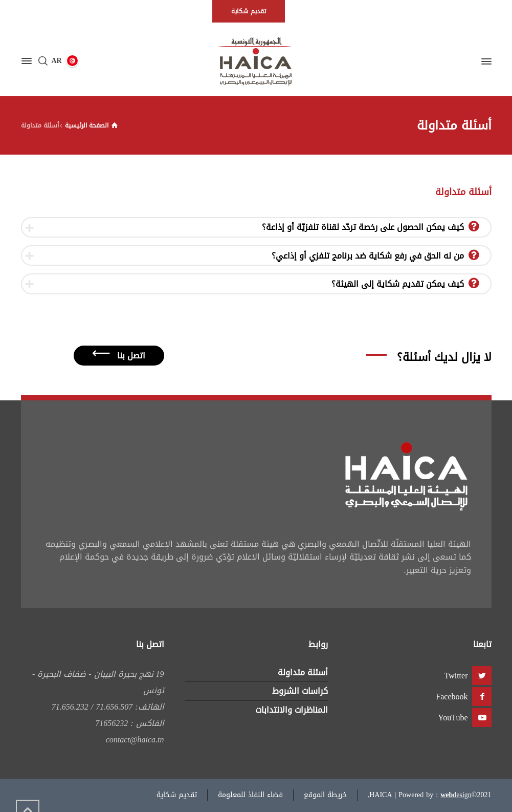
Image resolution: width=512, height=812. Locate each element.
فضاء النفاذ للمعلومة (250, 795)
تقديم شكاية (177, 795)
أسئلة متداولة (303, 672)
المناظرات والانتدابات (292, 710)
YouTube (453, 718)
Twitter (456, 676)
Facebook (452, 697)
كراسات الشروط (300, 691)
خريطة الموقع (325, 795)
